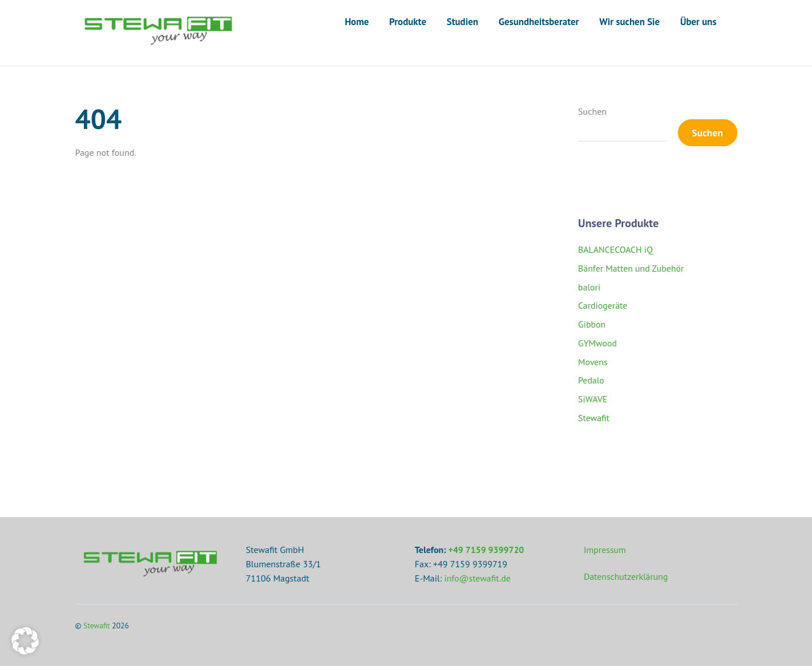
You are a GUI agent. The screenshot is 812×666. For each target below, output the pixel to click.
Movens (593, 362)
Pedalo (591, 381)
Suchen (592, 111)
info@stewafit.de (478, 578)
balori (589, 287)
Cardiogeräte (603, 306)
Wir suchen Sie (629, 22)
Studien (462, 22)
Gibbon (592, 324)
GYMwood (598, 343)
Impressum (605, 550)
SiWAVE (593, 399)
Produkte (408, 22)
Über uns (698, 22)
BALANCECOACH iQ (616, 249)
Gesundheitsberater (539, 22)
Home (357, 22)
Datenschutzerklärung (626, 577)
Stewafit (594, 418)
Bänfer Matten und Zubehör (632, 268)
